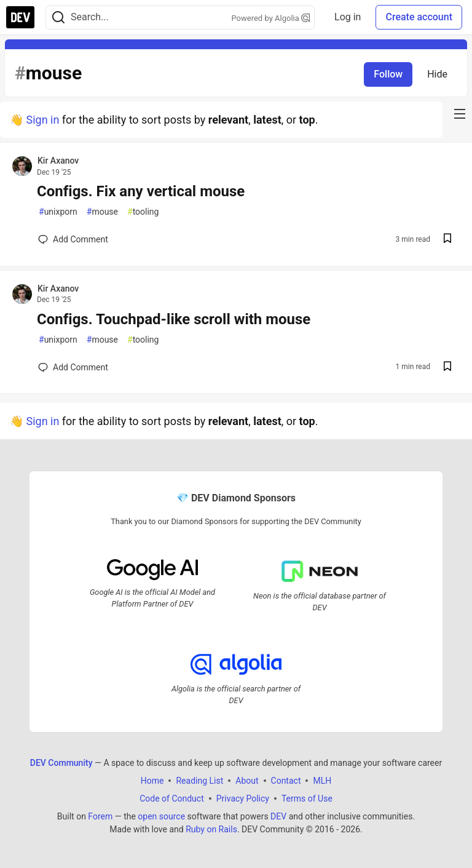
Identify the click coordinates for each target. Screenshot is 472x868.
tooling (143, 212)
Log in (348, 17)
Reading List (199, 781)
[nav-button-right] (460, 114)
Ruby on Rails (211, 829)
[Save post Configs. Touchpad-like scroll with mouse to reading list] (447, 368)
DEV (278, 816)
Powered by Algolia (271, 18)
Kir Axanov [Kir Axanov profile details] (58, 161)
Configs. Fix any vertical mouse (141, 191)
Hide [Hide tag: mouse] (437, 74)
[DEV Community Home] (20, 17)
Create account (419, 17)
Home (152, 781)
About (247, 781)
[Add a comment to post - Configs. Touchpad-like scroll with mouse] (73, 367)
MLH (322, 781)
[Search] (58, 18)
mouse (102, 212)
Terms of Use (307, 798)
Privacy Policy (243, 798)
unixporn (58, 212)
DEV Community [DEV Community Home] (61, 763)
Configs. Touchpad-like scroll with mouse (174, 319)
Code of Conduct (172, 798)
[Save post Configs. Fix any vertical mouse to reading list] (447, 240)
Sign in (42, 120)
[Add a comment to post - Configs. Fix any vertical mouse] (73, 239)
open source (161, 816)
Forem (100, 816)
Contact (286, 781)
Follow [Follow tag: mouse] (388, 74)
